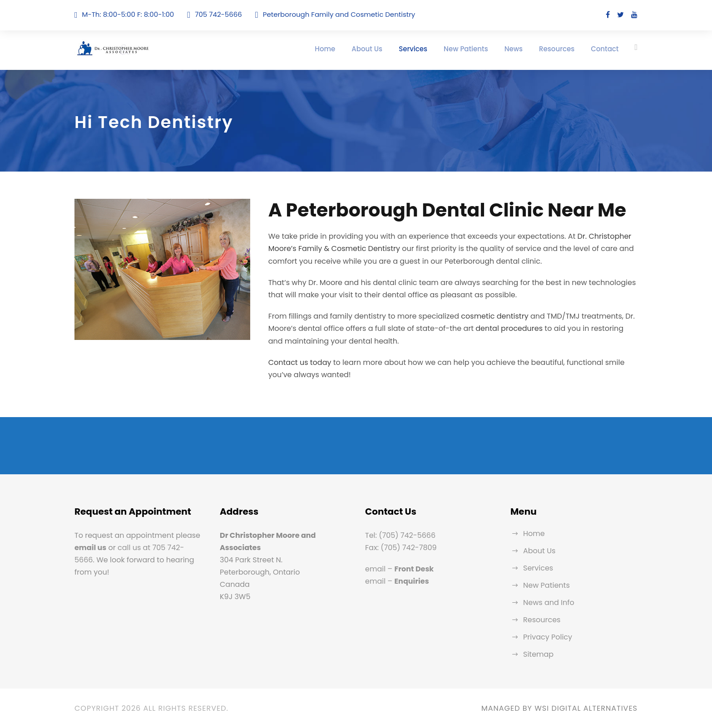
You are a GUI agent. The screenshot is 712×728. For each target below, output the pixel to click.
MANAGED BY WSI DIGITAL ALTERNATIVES (559, 708)
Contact (605, 49)
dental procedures (509, 328)
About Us (367, 49)
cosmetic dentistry (494, 316)
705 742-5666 (218, 14)
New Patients (466, 49)
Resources (557, 49)
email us (90, 548)
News (514, 49)
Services (413, 49)
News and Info (549, 603)
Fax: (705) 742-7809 (401, 548)
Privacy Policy (548, 637)
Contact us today (300, 362)
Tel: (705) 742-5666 (400, 535)
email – (399, 569)
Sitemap (538, 654)
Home (325, 49)
